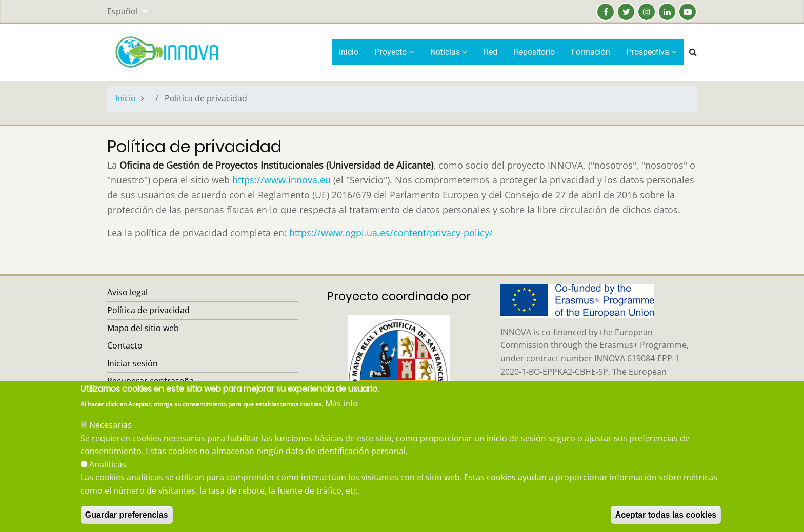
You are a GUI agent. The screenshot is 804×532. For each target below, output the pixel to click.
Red (490, 52)
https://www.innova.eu (282, 180)
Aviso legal (127, 292)
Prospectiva (651, 52)
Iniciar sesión (133, 363)
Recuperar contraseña (150, 381)
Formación (591, 52)
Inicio (349, 52)
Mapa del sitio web (143, 328)
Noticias (449, 52)
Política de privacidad (148, 310)
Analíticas (108, 478)
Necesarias (110, 439)
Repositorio (534, 52)
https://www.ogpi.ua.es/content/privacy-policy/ (391, 233)
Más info (341, 417)
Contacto (125, 345)
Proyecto (394, 52)
